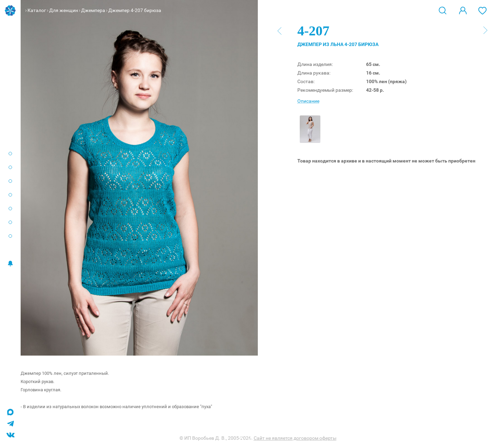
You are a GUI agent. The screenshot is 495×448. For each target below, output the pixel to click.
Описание (308, 101)
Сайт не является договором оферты (295, 438)
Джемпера (93, 10)
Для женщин (64, 10)
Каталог (37, 10)
